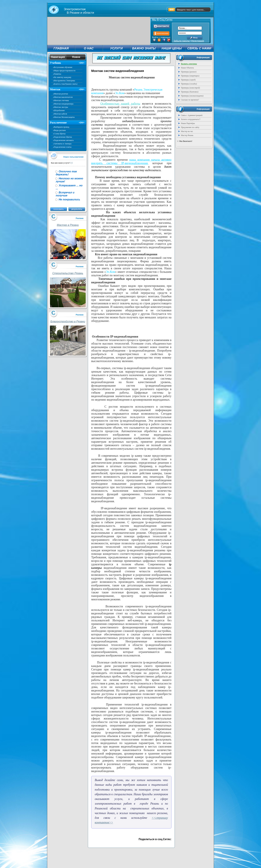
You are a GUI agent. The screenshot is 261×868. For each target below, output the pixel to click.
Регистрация (197, 41)
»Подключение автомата (63, 140)
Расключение (58, 123)
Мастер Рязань (187, 135)
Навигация (58, 57)
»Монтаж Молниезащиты (64, 117)
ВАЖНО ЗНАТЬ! (144, 48)
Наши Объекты (187, 68)
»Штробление (59, 110)
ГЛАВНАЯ (61, 48)
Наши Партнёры (188, 123)
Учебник (56, 63)
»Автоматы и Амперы (62, 144)
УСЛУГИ (116, 48)
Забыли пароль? (182, 41)
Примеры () (189, 72)
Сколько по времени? (190, 100)
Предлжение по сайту (190, 127)
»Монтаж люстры (61, 107)
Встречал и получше (65, 194)
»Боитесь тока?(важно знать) (65, 84)
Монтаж (55, 89)
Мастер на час (187, 131)
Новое (76, 57)
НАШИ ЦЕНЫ (172, 48)
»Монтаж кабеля (60, 114)
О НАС (89, 48)
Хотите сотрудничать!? (191, 119)
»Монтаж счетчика (61, 100)
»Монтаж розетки (60, 94)
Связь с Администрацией (192, 115)
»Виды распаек (59, 130)
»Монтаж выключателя (63, 97)
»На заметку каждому (62, 77)
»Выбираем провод (61, 127)
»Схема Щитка (59, 134)
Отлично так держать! (66, 173)
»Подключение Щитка (62, 137)
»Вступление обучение (63, 67)
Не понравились (69, 199)
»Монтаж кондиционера (63, 104)
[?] (71, 163)
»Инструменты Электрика (64, 81)
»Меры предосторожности (64, 71)
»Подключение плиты (62, 147)
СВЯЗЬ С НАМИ (199, 48)
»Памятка (57, 74)
